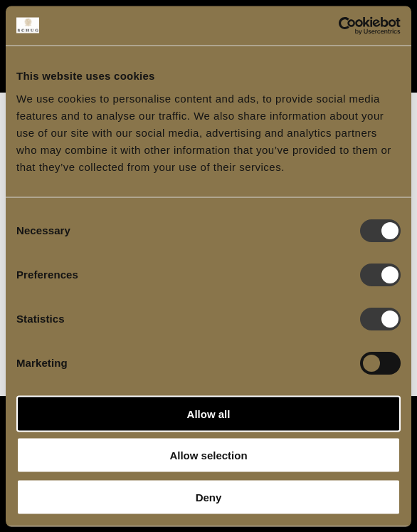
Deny (209, 497)
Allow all (209, 413)
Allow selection (208, 455)
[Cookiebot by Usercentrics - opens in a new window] (338, 26)
